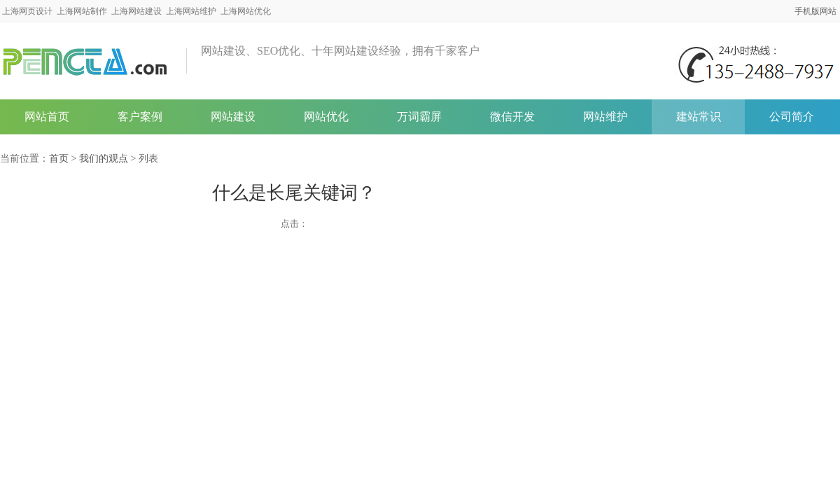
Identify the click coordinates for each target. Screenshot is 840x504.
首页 (59, 159)
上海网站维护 (191, 11)
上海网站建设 (136, 11)
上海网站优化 (246, 11)
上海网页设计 (27, 11)
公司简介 (792, 117)
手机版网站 (815, 11)
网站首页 (47, 117)
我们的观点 (104, 159)
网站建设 (233, 117)
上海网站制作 (82, 11)
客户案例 (140, 117)
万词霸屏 (419, 117)
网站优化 (326, 117)
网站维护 (605, 117)
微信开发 (512, 117)
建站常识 (699, 117)
